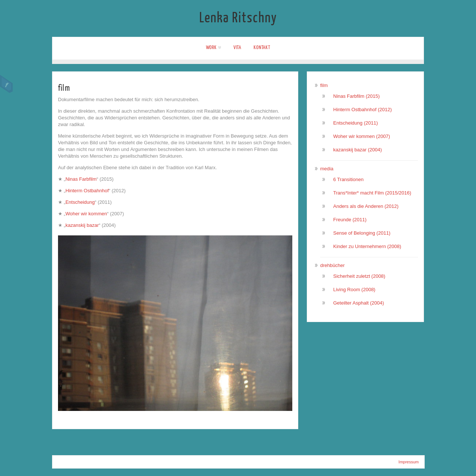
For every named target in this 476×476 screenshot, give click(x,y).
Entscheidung (80, 202)
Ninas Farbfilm (81, 179)
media (327, 169)
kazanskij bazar (82, 225)
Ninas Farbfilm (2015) (356, 96)
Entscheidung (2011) (356, 123)
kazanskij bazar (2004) (358, 150)
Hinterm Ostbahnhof (87, 191)
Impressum (409, 462)
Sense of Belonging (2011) (362, 233)
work (214, 47)
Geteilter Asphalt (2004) (359, 303)
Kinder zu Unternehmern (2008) (367, 246)
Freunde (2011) (350, 220)
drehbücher (332, 265)
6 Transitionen (348, 179)
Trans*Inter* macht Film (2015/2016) (372, 193)
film (324, 85)
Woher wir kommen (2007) (362, 136)
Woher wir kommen (86, 214)
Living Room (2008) (354, 290)
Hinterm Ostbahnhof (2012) (363, 110)
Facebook (7, 84)
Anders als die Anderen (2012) (366, 206)
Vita (237, 47)
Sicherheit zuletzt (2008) (359, 276)
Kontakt (262, 47)
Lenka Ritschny (238, 18)
